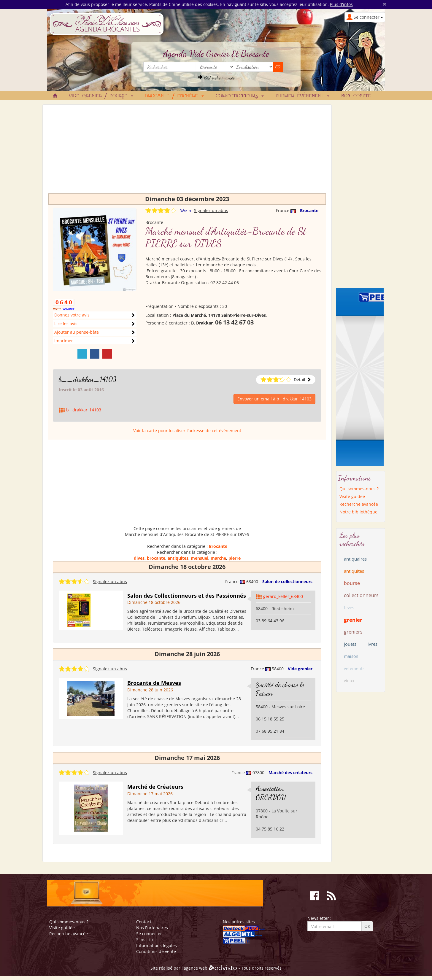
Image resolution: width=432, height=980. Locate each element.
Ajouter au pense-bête (77, 332)
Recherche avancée (216, 78)
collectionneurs (361, 595)
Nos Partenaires (152, 928)
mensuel (200, 558)
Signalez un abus (211, 210)
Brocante (309, 210)
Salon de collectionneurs (287, 582)
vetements (354, 668)
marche (218, 558)
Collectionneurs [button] (240, 96)
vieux (349, 681)
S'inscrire (145, 940)
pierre (235, 558)
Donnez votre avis (72, 315)
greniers (353, 632)
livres (372, 644)
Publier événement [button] (302, 96)
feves (349, 608)
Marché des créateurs (290, 773)
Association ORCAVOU (271, 793)
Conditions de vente (156, 951)
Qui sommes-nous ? (359, 489)
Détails (185, 211)
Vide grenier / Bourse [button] (101, 96)
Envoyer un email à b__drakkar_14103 (274, 399)
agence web (196, 968)
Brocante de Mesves (154, 683)
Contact (144, 922)
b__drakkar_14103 (88, 379)
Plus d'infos (341, 4)
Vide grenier (300, 669)
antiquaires (355, 559)
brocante (156, 558)
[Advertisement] (187, 152)
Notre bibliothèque (358, 512)
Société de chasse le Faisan (280, 689)
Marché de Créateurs (155, 787)
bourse (352, 583)
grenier (353, 620)
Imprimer (64, 341)
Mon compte (356, 96)
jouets (350, 644)
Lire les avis (66, 323)
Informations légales (157, 945)
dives (139, 558)
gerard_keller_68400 (283, 596)
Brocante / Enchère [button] (174, 96)
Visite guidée (352, 496)
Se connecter (149, 934)
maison (351, 656)
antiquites (178, 558)
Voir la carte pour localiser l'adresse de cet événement (187, 431)
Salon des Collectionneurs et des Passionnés (187, 596)
